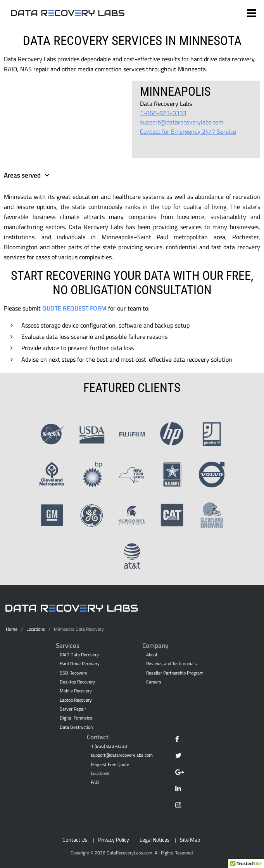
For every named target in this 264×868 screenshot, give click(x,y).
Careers (154, 682)
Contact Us (75, 840)
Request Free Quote (110, 764)
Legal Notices (155, 840)
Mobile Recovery (76, 691)
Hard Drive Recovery (80, 664)
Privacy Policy (114, 840)
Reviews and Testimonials (172, 664)
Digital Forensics (76, 718)
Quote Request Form (74, 308)
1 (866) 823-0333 (109, 746)
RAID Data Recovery (79, 655)
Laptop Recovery (76, 700)
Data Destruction (76, 727)
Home (12, 629)
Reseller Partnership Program (175, 673)
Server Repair (73, 709)
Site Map (190, 840)
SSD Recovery (73, 673)
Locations (36, 629)
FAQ (95, 782)
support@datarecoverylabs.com (182, 122)
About (152, 655)
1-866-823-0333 (163, 113)
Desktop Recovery (77, 682)
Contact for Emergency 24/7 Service (188, 131)
